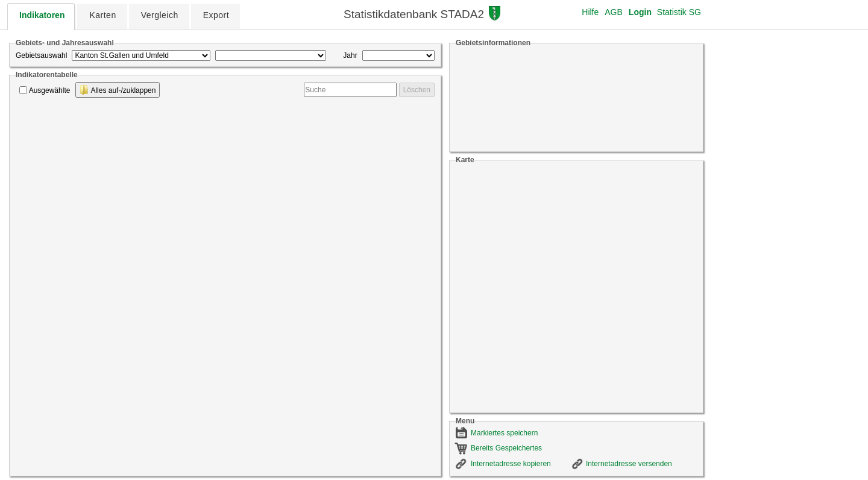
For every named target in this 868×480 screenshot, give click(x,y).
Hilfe (590, 12)
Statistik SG (679, 12)
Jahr (350, 55)
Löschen (417, 90)
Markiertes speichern (504, 433)
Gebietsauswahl (41, 55)
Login (640, 12)
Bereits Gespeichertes (506, 448)
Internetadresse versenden (629, 464)
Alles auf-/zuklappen (118, 90)
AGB (614, 12)
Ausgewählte (50, 90)
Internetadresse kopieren (511, 464)
